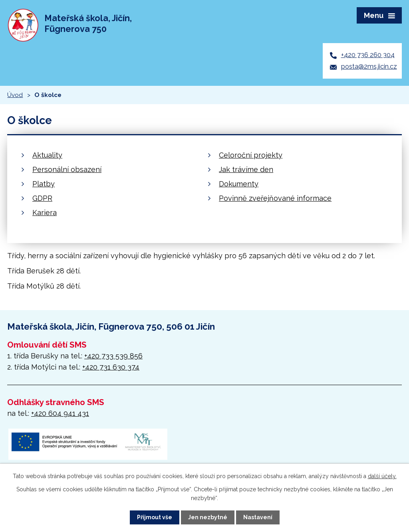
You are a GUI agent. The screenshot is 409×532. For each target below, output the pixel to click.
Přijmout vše (155, 517)
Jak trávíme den (246, 169)
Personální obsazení (67, 169)
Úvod (15, 95)
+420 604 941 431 (60, 413)
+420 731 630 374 (111, 367)
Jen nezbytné (208, 517)
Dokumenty (239, 184)
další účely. (382, 476)
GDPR (42, 198)
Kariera (45, 213)
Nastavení (258, 517)
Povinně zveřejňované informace (275, 198)
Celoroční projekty (251, 155)
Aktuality (47, 155)
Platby (44, 184)
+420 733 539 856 (113, 356)
